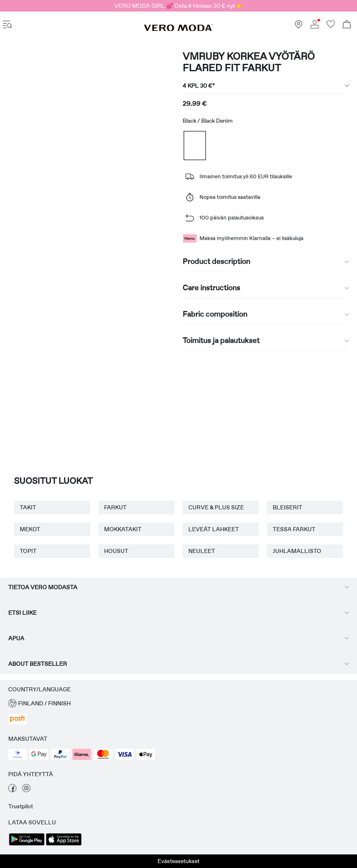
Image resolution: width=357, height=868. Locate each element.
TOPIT (28, 551)
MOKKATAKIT (123, 529)
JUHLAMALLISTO (297, 551)
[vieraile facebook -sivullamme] (12, 790)
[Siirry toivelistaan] (331, 26)
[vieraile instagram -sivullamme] (26, 790)
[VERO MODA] (178, 29)
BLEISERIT (287, 507)
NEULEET (202, 551)
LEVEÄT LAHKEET (214, 529)
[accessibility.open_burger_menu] (7, 25)
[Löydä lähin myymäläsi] (299, 26)
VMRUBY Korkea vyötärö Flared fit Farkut (249, 62)
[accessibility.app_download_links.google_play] (27, 845)
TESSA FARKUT (294, 529)
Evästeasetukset (178, 861)
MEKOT (30, 529)
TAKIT (28, 507)
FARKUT (115, 507)
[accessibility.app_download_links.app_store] (64, 845)
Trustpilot (21, 806)
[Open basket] (347, 25)
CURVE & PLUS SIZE (216, 507)
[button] (178, 703)
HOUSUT (116, 551)
